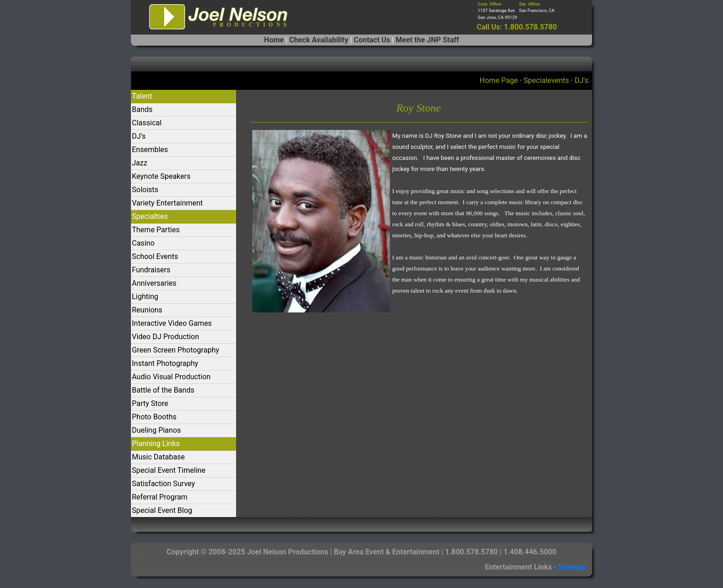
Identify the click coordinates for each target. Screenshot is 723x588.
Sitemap (571, 567)
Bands (142, 109)
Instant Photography (165, 363)
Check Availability (319, 40)
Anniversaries (154, 283)
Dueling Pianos (156, 430)
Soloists (145, 190)
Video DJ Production (166, 337)
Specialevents (546, 80)
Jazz (139, 163)
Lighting (145, 297)
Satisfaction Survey (163, 484)
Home (274, 40)
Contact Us (372, 40)
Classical (147, 123)
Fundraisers (151, 270)
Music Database (158, 457)
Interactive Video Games (172, 323)
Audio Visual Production (171, 377)
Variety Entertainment (167, 203)
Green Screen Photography (175, 350)
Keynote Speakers (161, 176)
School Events (155, 256)
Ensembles (150, 150)
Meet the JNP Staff (427, 40)
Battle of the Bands (163, 390)
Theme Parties (156, 230)
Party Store (150, 403)
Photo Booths (154, 417)
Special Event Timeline (169, 470)
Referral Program (160, 497)
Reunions (147, 310)
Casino (143, 243)
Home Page (499, 80)
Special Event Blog (162, 510)
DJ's (581, 80)
